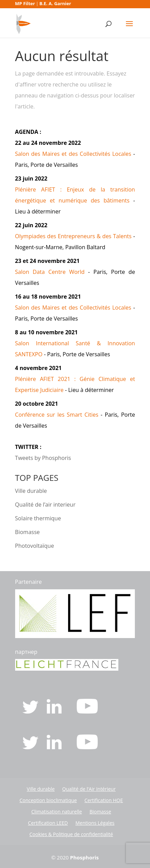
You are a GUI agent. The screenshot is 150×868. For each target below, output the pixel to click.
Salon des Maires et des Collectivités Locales (73, 154)
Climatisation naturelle (57, 812)
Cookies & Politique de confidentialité (71, 834)
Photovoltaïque (35, 546)
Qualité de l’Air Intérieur (89, 789)
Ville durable (31, 491)
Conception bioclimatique (48, 800)
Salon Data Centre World (50, 272)
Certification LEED (48, 823)
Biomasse (28, 532)
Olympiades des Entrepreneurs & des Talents (73, 236)
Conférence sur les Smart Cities (57, 415)
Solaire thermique (38, 518)
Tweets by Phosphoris (43, 458)
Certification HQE (104, 800)
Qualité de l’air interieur (45, 505)
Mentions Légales (95, 823)
